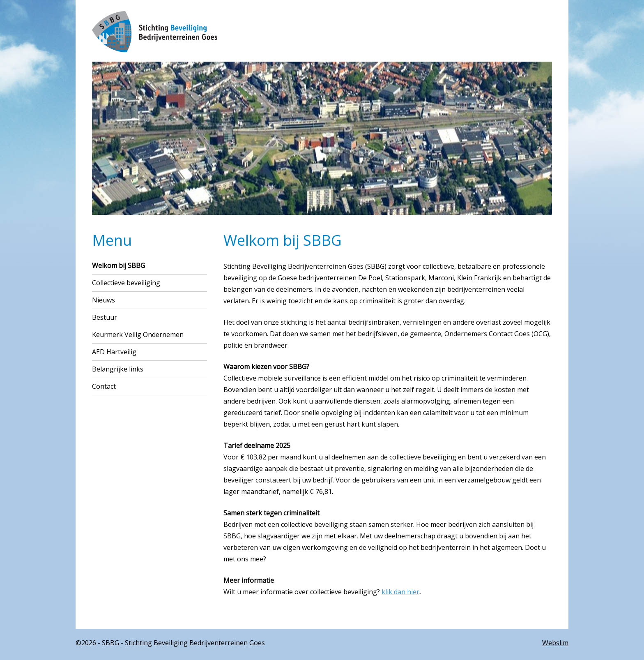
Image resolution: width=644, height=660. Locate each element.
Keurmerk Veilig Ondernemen (138, 335)
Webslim (555, 643)
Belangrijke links (118, 369)
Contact (104, 386)
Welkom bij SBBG (118, 265)
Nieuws (103, 300)
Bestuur (105, 317)
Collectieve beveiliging (126, 283)
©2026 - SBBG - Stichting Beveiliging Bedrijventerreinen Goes (170, 643)
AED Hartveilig (114, 352)
